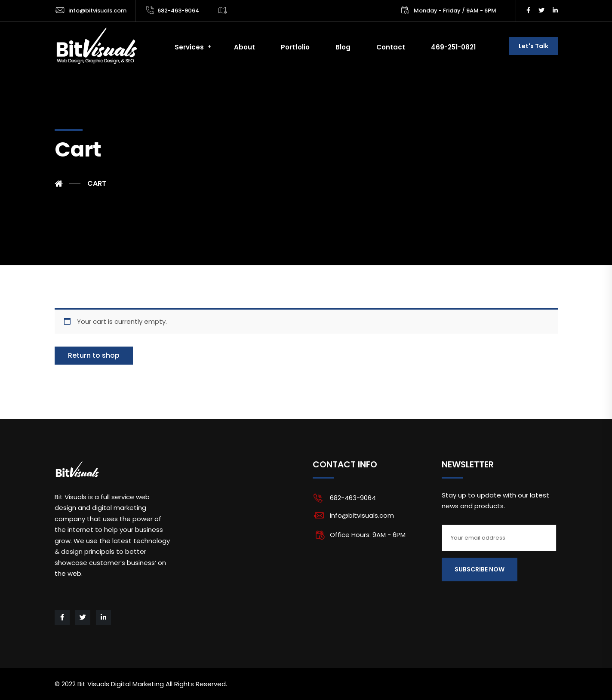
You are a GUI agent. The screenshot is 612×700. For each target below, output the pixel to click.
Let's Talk (534, 46)
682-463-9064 (178, 11)
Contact (391, 47)
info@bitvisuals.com (97, 11)
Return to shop (94, 355)
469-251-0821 (453, 47)
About (244, 47)
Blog (343, 47)
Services (189, 47)
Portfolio (295, 47)
